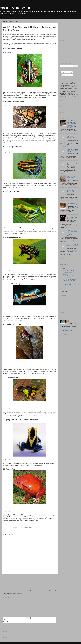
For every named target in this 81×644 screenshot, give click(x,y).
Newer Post (7, 590)
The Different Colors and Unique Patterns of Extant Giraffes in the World (72, 232)
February (65, 269)
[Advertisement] (30, 582)
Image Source (7, 53)
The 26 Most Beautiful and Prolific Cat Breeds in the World (72, 122)
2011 (63, 291)
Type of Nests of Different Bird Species (72, 204)
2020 (63, 267)
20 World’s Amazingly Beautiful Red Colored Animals (72, 246)
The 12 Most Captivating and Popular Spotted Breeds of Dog (71, 137)
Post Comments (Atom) (16, 594)
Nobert (71, 321)
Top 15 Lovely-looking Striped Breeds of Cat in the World (72, 150)
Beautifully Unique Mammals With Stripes (71, 177)
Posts (63, 72)
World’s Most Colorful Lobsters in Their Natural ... (70, 276)
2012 (63, 289)
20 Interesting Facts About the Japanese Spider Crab (72, 217)
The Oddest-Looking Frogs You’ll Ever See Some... (70, 280)
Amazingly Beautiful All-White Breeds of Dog (72, 163)
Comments (64, 75)
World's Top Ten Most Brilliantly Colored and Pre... (69, 284)
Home (30, 590)
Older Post (52, 590)
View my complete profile (66, 330)
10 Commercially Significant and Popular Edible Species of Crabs (71, 191)
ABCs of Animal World (15, 8)
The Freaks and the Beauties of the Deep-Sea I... (70, 271)
